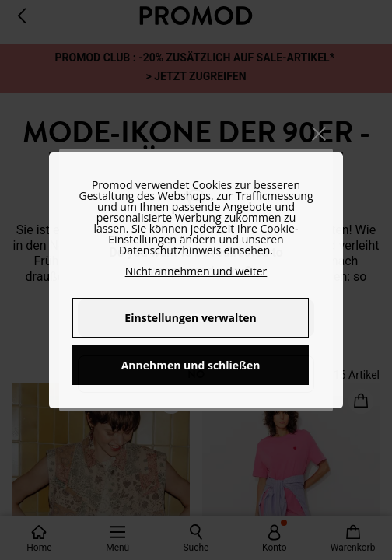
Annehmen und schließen (191, 365)
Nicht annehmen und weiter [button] (196, 271)
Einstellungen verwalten (190, 318)
